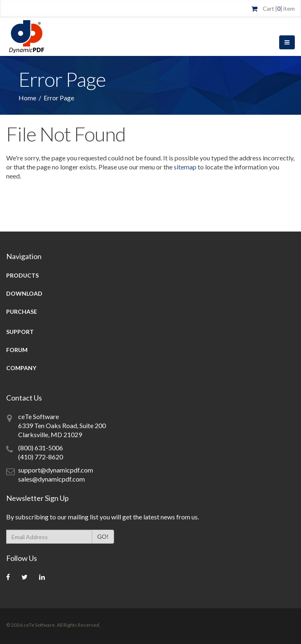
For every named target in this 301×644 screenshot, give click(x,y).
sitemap (185, 167)
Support (20, 332)
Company (21, 368)
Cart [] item (279, 8)
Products (22, 275)
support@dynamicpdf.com (56, 470)
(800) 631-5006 (41, 448)
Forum (17, 350)
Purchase (22, 312)
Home (27, 98)
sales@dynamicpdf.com (51, 479)
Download (24, 293)
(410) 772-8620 (41, 457)
